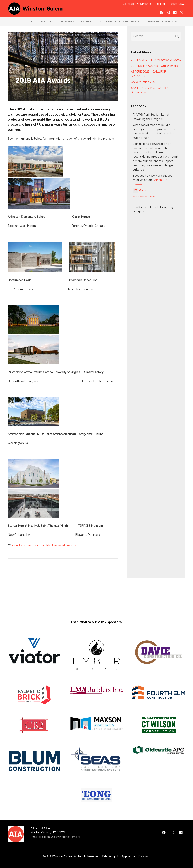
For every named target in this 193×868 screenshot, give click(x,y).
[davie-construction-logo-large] (159, 652)
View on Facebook (140, 197)
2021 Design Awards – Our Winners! (155, 66)
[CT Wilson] (159, 725)
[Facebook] (161, 13)
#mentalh (160, 180)
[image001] (159, 750)
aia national (19, 545)
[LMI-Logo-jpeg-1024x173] (97, 690)
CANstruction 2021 (144, 82)
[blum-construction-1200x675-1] (34, 761)
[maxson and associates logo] (97, 723)
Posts (63, 92)
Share (152, 197)
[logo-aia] (35, 9)
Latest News (177, 4)
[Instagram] (168, 13)
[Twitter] (182, 13)
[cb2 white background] (34, 725)
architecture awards (54, 545)
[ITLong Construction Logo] (97, 795)
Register (160, 4)
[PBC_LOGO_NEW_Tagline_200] (34, 695)
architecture (34, 545)
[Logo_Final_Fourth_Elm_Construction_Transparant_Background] (159, 692)
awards (72, 545)
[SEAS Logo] (97, 759)
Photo (140, 191)
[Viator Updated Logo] (34, 651)
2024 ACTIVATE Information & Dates (156, 60)
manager (46, 92)
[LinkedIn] (175, 13)
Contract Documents (137, 4)
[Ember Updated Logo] (97, 655)
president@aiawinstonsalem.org (59, 837)
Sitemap (145, 857)
